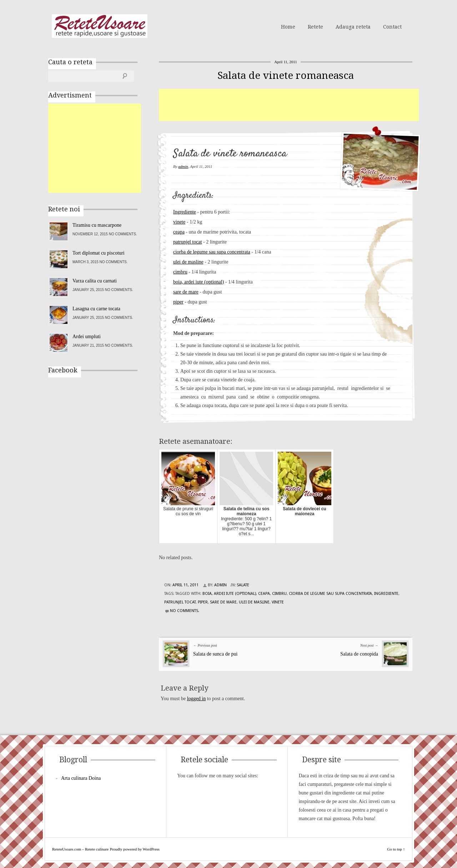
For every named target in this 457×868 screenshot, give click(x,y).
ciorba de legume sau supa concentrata (212, 252)
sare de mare (186, 292)
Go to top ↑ (396, 849)
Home (288, 27)
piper (178, 302)
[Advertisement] (289, 105)
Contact (392, 27)
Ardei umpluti (87, 337)
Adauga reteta (353, 27)
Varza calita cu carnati (95, 281)
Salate (243, 585)
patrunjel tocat (187, 242)
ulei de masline (188, 262)
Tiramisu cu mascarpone (97, 225)
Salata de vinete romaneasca (286, 76)
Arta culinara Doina (81, 778)
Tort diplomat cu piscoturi (99, 253)
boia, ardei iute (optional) (199, 282)
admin (183, 166)
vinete (179, 222)
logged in (197, 699)
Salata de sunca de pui (215, 654)
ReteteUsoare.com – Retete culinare (100, 26)
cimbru (180, 272)
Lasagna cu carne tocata (96, 309)
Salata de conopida (359, 654)
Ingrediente (185, 212)
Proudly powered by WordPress (135, 849)
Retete (315, 27)
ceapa (179, 232)
